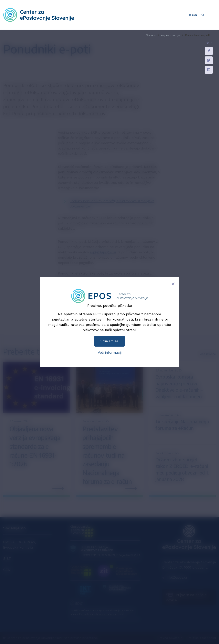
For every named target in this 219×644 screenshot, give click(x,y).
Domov (151, 35)
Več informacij (110, 352)
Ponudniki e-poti (198, 35)
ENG (193, 15)
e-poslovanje (171, 35)
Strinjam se (109, 341)
